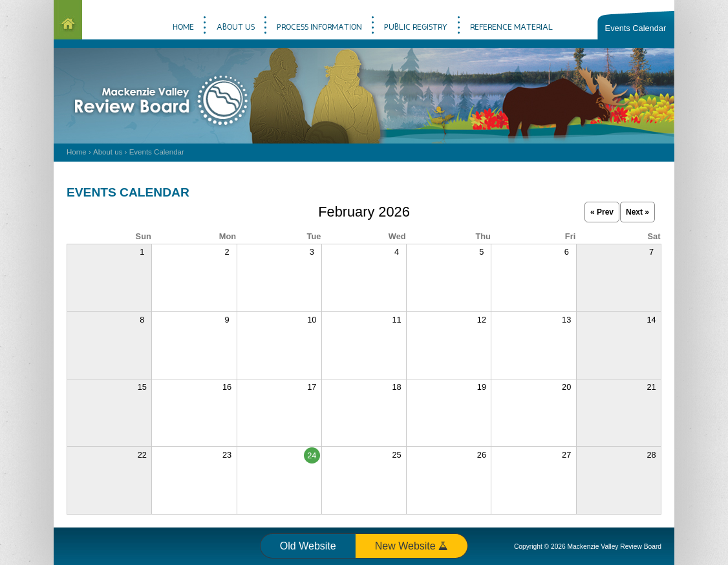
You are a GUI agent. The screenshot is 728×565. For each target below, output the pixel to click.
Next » (637, 212)
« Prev (602, 212)
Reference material (511, 27)
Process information (319, 27)
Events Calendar (636, 28)
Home (77, 152)
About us (108, 152)
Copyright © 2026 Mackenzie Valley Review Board (588, 547)
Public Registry (416, 27)
